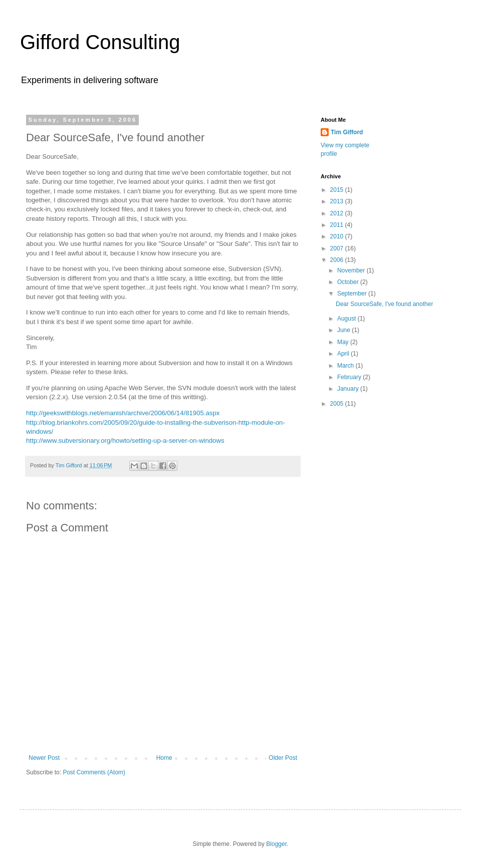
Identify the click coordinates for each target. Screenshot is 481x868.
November (352, 270)
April (344, 354)
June (344, 330)
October (349, 282)
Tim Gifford (347, 132)
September (353, 294)
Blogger (276, 844)
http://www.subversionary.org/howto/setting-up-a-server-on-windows (125, 441)
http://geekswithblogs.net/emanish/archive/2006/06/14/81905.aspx (123, 413)
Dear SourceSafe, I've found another (384, 304)
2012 (338, 213)
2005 (338, 404)
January (349, 389)
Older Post (283, 758)
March (346, 366)
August (347, 319)
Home (164, 758)
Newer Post (44, 758)
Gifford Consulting (100, 42)
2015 (338, 190)
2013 (338, 201)
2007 (338, 248)
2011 (338, 225)
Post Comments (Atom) (94, 772)
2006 (338, 260)
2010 (338, 236)
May (344, 342)
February (350, 377)
